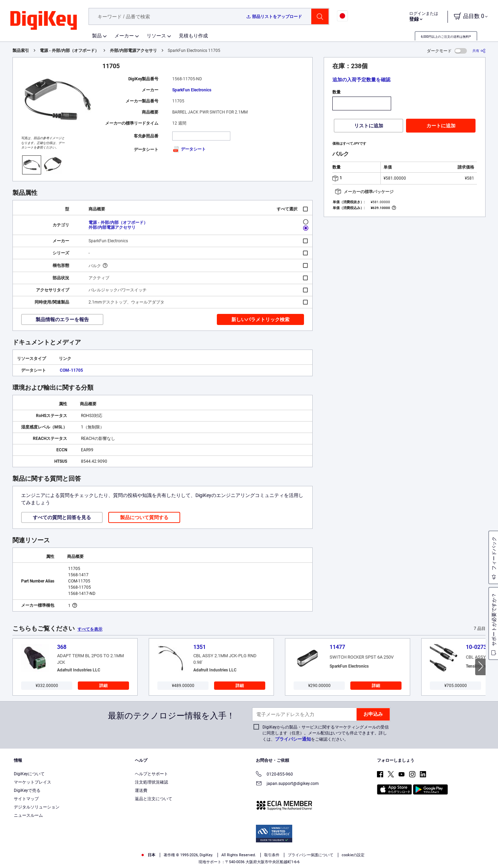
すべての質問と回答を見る (62, 517)
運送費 (141, 790)
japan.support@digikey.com (287, 784)
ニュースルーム (28, 815)
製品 (97, 36)
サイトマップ (26, 799)
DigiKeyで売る (27, 790)
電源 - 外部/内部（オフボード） (69, 51)
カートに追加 (441, 126)
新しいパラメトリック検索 (260, 319)
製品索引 (21, 51)
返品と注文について (154, 799)
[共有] (479, 51)
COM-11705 (71, 370)
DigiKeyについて (29, 774)
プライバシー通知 (293, 739)
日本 (148, 855)
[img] (44, 21)
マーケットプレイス (33, 782)
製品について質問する (144, 517)
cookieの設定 (353, 855)
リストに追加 (369, 126)
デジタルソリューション (37, 807)
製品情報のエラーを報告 (62, 319)
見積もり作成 (193, 36)
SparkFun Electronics (192, 90)
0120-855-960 (274, 775)
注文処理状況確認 (151, 782)
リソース (156, 36)
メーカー (124, 36)
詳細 (103, 686)
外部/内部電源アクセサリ (133, 51)
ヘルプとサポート (151, 774)
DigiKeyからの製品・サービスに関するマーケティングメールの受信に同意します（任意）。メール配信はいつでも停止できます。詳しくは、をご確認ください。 (326, 733)
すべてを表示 (90, 629)
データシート (189, 149)
